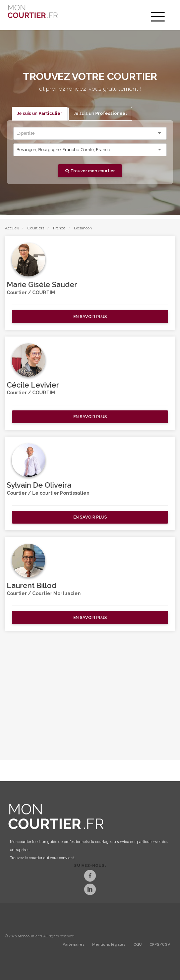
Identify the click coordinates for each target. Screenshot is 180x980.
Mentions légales (109, 945)
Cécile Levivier (33, 385)
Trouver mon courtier (90, 171)
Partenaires (74, 945)
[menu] (158, 17)
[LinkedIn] (90, 890)
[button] (90, 317)
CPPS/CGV (160, 945)
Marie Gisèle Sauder (42, 284)
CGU (138, 945)
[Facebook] (90, 876)
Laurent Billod (32, 585)
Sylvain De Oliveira (39, 485)
